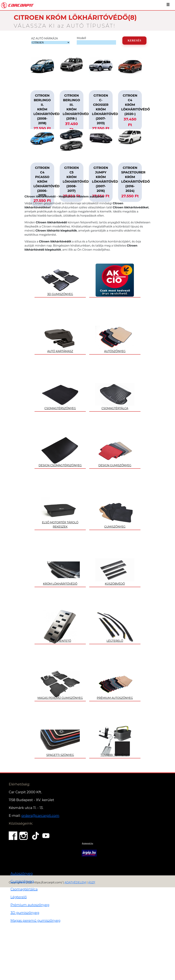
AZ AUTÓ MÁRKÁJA (45, 38)
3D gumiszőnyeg (25, 913)
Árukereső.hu (87, 843)
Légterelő (19, 897)
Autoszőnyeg (22, 874)
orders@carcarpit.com (40, 816)
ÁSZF (92, 882)
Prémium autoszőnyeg (30, 905)
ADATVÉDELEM (75, 882)
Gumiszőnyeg (22, 881)
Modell (81, 38)
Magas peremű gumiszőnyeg (35, 921)
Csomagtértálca (24, 889)
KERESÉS (134, 40)
